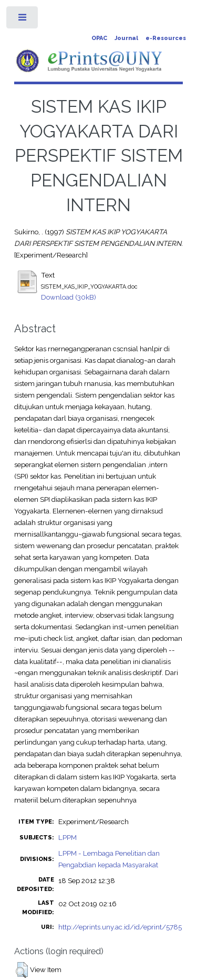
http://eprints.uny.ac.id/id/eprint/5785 (120, 927)
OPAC (99, 38)
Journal (126, 38)
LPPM (68, 837)
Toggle (23, 20)
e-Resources (166, 38)
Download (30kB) (69, 297)
